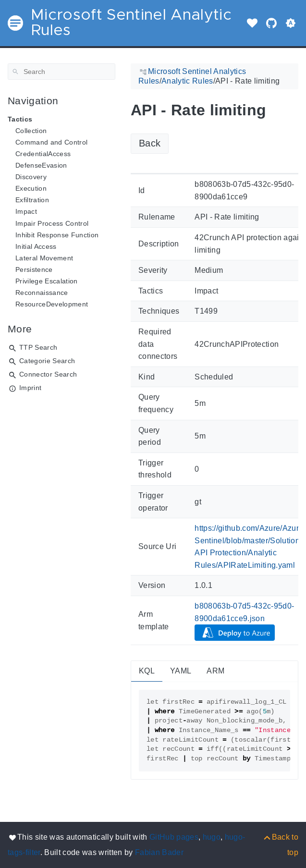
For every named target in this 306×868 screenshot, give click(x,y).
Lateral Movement (44, 258)
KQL (147, 671)
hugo (212, 837)
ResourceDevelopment (52, 304)
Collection (31, 131)
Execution (31, 188)
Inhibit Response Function (57, 235)
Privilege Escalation (47, 281)
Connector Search (48, 374)
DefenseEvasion (41, 165)
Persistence (34, 269)
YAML (181, 671)
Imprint (30, 388)
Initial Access (36, 246)
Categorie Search (47, 361)
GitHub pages (174, 837)
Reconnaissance (42, 293)
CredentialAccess (43, 154)
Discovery (31, 177)
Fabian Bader (159, 852)
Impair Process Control (52, 223)
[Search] (61, 72)
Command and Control (51, 142)
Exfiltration (32, 200)
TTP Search (38, 347)
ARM (215, 671)
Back (150, 143)
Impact (26, 211)
